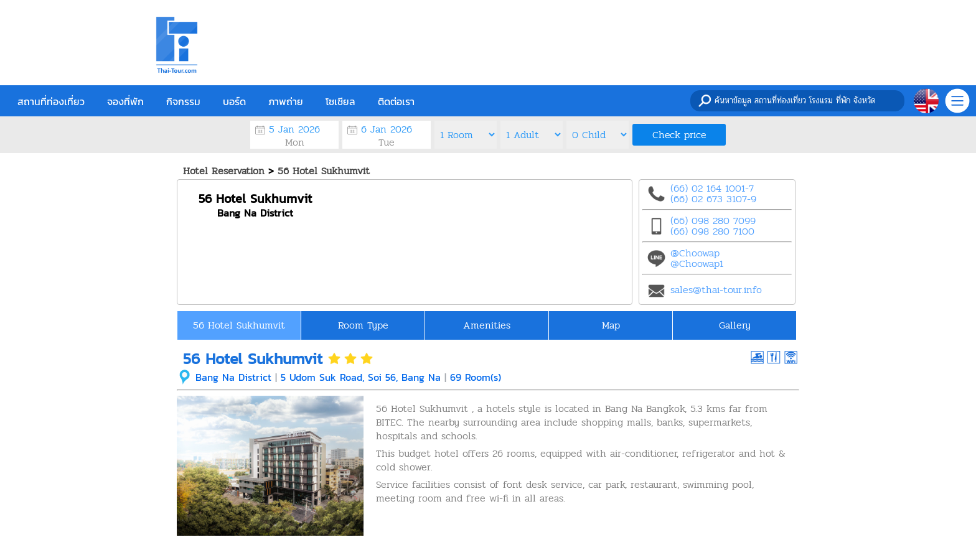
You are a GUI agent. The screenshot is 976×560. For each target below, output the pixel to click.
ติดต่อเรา (396, 101)
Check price (679, 135)
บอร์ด (234, 101)
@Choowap (695, 253)
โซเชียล (340, 101)
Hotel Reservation (224, 171)
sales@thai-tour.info (716, 290)
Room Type (363, 325)
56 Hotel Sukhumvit (324, 171)
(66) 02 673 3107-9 (713, 199)
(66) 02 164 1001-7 (712, 188)
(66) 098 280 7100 (712, 231)
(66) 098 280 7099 (713, 221)
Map (611, 325)
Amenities (487, 325)
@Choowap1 (697, 264)
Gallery (735, 325)
